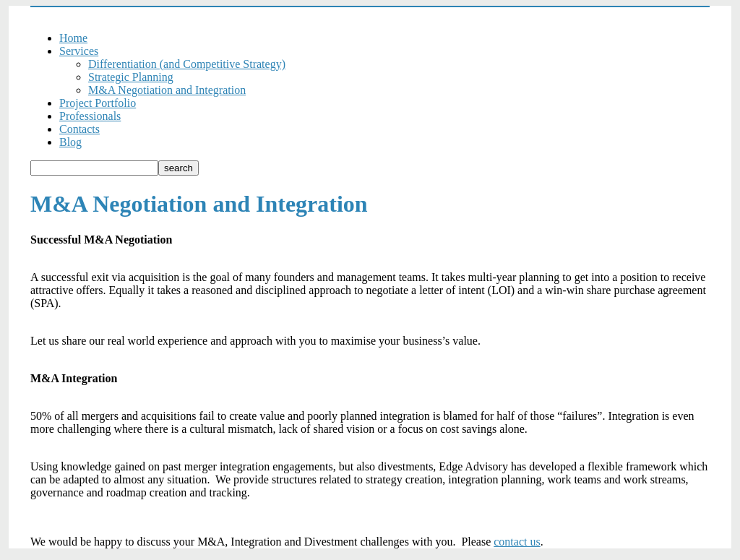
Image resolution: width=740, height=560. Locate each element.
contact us (517, 542)
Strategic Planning (131, 77)
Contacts (79, 129)
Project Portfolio (98, 103)
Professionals (90, 116)
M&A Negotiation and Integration (167, 90)
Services (79, 51)
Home (73, 38)
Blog (70, 142)
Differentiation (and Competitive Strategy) (187, 64)
